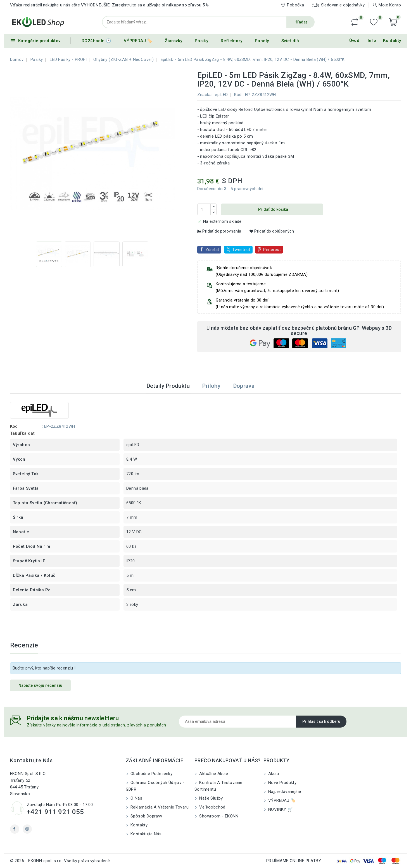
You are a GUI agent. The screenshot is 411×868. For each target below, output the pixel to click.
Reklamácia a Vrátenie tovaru (159, 807)
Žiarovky (174, 41)
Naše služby (211, 798)
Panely (262, 41)
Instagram (27, 829)
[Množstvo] (204, 209)
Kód (238, 95)
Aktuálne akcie (213, 774)
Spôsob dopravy (146, 816)
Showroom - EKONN (218, 816)
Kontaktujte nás (32, 760)
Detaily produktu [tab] (168, 386)
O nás (136, 798)
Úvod (354, 40)
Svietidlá (290, 41)
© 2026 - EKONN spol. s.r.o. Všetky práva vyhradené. (60, 861)
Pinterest (272, 250)
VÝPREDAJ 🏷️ (138, 41)
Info (372, 40)
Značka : (206, 95)
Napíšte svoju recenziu (41, 685)
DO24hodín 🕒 (96, 41)
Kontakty (392, 40)
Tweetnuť (241, 250)
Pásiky (201, 41)
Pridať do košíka (273, 209)
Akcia (273, 774)
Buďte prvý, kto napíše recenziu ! (44, 668)
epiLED (221, 95)
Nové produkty (282, 783)
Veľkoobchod (212, 807)
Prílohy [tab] (211, 386)
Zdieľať (212, 250)
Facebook (15, 829)
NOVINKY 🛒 (280, 809)
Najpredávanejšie (284, 792)
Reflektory (232, 41)
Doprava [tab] (244, 386)
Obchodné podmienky (151, 774)
